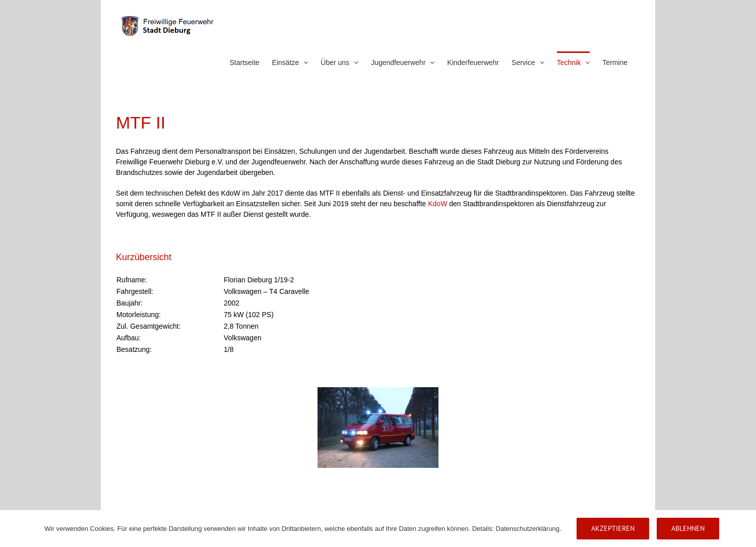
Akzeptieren (613, 528)
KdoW (437, 204)
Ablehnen (688, 528)
